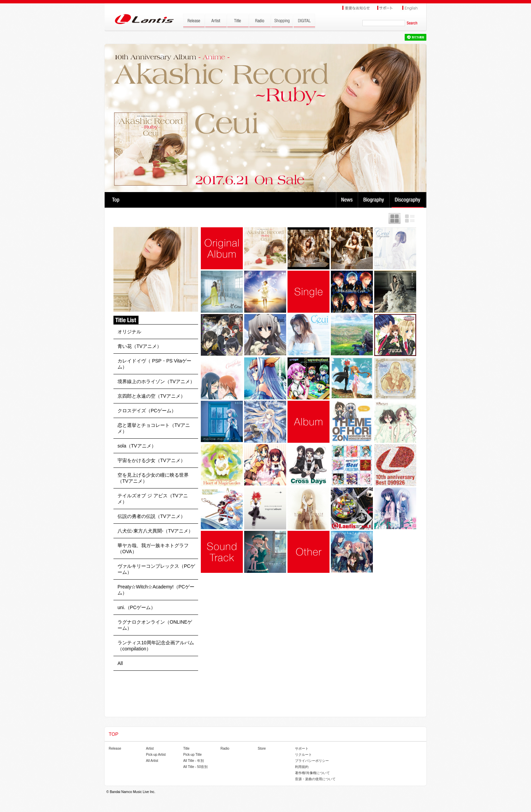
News (347, 200)
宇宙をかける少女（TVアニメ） (151, 460)
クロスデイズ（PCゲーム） (147, 411)
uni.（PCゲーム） (136, 607)
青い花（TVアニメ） (140, 346)
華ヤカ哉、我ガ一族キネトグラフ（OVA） (153, 548)
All (120, 663)
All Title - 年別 (194, 761)
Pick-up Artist (156, 755)
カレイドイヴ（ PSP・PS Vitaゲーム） (154, 364)
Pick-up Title (192, 755)
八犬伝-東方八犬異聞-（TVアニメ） (155, 531)
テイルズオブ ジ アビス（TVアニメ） (153, 499)
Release (115, 748)
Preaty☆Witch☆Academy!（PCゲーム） (156, 590)
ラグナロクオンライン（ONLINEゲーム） (155, 625)
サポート (302, 748)
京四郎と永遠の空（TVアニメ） (151, 396)
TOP (116, 200)
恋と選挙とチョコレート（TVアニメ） (154, 428)
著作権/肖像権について (312, 773)
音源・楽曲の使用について (315, 779)
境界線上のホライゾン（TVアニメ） (156, 381)
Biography (374, 200)
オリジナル (129, 332)
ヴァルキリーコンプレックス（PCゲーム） (156, 569)
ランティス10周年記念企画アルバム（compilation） (156, 646)
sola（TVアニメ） (137, 446)
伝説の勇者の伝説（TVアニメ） (151, 516)
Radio (225, 748)
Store (262, 748)
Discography (408, 200)
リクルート (303, 755)
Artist (150, 748)
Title (186, 748)
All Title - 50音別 (195, 767)
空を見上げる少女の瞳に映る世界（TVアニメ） (153, 478)
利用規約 (302, 767)
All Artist (152, 761)
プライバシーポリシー (312, 761)
